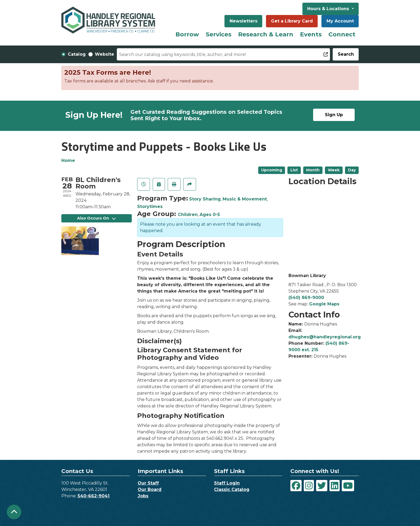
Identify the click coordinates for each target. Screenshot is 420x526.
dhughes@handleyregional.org (325, 337)
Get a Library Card (292, 21)
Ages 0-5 (210, 215)
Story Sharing (205, 199)
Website (104, 54)
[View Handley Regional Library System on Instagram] (309, 486)
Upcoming (272, 170)
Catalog (77, 54)
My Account (340, 21)
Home (68, 160)
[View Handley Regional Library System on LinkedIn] (335, 486)
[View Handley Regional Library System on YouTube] (348, 486)
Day (352, 170)
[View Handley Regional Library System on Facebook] (296, 486)
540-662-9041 (94, 496)
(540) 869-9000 (306, 298)
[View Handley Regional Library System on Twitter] (322, 486)
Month (313, 170)
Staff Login (227, 483)
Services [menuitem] (219, 34)
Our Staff (148, 483)
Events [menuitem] (311, 34)
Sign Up (334, 115)
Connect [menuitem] (342, 34)
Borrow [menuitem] (187, 34)
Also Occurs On (96, 218)
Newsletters (243, 21)
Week (334, 170)
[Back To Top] (14, 512)
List (294, 170)
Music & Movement (245, 199)
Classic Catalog (232, 489)
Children (188, 215)
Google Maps (324, 304)
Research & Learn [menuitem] (266, 34)
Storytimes (150, 207)
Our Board (150, 489)
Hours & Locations (329, 9)
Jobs (143, 496)
